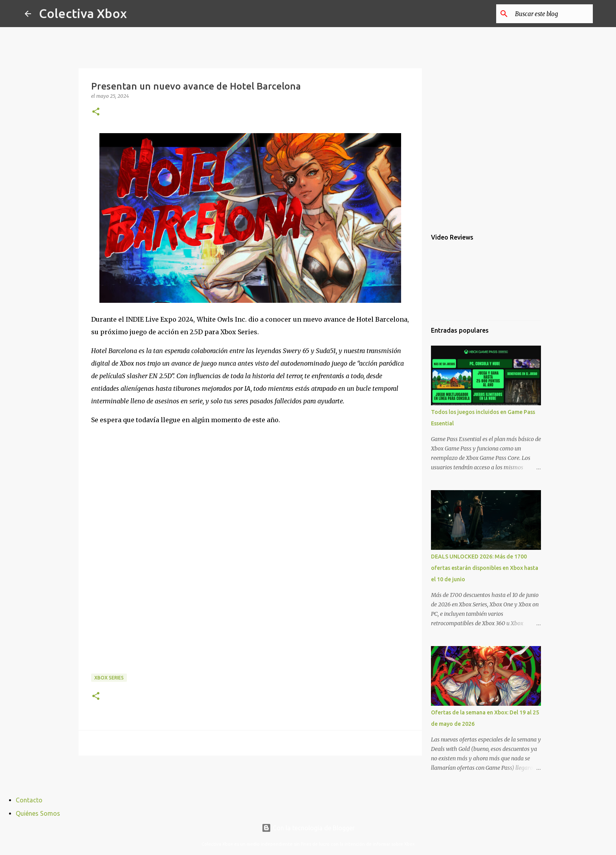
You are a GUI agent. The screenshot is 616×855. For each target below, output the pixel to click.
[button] (96, 112)
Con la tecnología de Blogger (308, 828)
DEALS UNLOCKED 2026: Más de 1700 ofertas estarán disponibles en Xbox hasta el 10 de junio (485, 568)
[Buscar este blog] (552, 14)
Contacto (29, 800)
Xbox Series (109, 678)
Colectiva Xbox (83, 13)
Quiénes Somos (38, 813)
